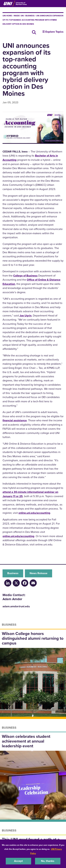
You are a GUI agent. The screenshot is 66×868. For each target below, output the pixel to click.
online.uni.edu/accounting (34, 513)
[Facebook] (25, 583)
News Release (38, 573)
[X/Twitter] (16, 583)
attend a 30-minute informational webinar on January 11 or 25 (30, 494)
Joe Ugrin (25, 316)
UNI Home (7, 16)
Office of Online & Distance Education (31, 282)
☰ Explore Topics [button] (53, 32)
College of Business (25, 276)
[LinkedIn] (8, 583)
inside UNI (19, 16)
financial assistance (15, 420)
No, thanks (48, 861)
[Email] (33, 583)
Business (30, 16)
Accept (18, 861)
